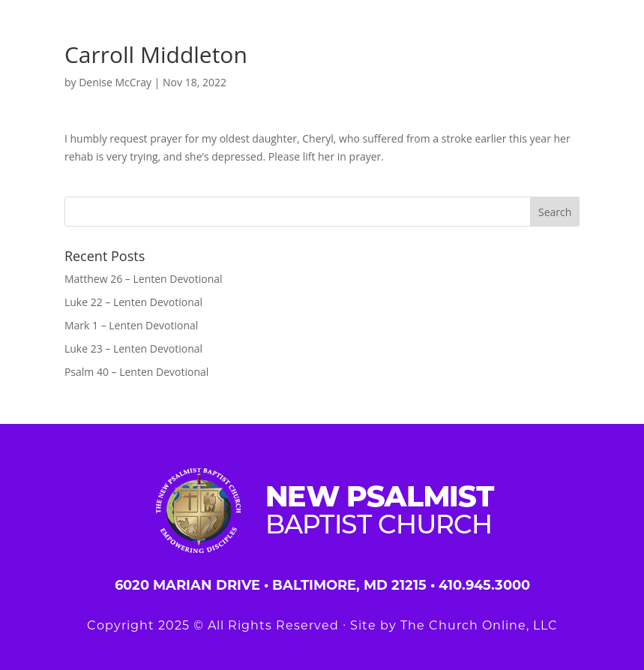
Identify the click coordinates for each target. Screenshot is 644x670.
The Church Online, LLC (479, 625)
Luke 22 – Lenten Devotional (133, 302)
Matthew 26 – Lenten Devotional (144, 279)
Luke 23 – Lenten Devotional (133, 349)
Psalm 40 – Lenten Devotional (136, 372)
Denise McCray (115, 82)
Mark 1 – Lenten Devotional (131, 325)
